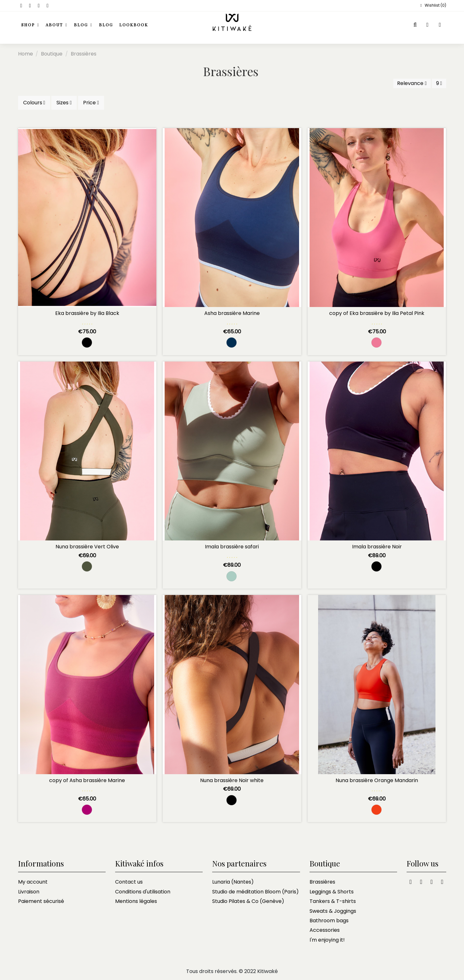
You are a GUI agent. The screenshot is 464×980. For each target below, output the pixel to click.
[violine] (87, 810)
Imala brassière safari (232, 547)
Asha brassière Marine (232, 313)
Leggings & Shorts (332, 892)
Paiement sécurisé (41, 901)
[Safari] (232, 576)
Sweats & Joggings (333, 911)
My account (33, 882)
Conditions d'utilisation (143, 892)
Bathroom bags (329, 921)
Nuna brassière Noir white (232, 780)
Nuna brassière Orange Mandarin (377, 780)
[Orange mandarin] (376, 810)
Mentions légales (136, 901)
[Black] (87, 343)
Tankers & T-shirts (333, 901)
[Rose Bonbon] (376, 343)
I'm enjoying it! (327, 940)
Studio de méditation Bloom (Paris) (255, 892)
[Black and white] (232, 800)
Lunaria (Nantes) (233, 882)
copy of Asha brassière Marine (87, 780)
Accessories (325, 930)
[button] (57, 25)
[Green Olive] (87, 566)
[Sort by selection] (412, 83)
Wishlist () (432, 5)
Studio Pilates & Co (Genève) (248, 901)
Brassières (322, 882)
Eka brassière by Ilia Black (87, 313)
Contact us (129, 882)
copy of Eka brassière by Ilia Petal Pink (377, 313)
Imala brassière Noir (377, 547)
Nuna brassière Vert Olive (87, 547)
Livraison (29, 892)
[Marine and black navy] (232, 343)
